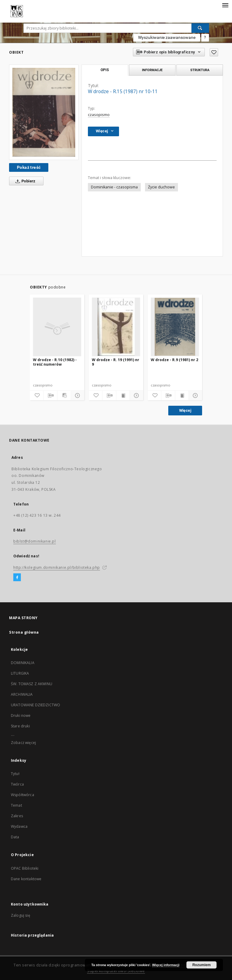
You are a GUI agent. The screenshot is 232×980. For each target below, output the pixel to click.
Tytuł (15, 774)
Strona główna (24, 632)
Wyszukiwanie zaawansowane (167, 37)
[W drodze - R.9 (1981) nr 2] (175, 327)
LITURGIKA (20, 673)
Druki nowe (21, 715)
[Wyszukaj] (200, 28)
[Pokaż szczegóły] (77, 395)
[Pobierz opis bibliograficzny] (50, 395)
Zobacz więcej (23, 743)
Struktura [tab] (200, 70)
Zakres (17, 816)
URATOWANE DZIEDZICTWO (35, 705)
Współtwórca (23, 795)
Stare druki (20, 726)
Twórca (17, 784)
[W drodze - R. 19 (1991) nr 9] (116, 327)
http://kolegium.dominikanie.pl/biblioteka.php (57, 567)
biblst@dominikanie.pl (35, 541)
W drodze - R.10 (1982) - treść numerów (55, 362)
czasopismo (99, 115)
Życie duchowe (161, 187)
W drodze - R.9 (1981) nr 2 (174, 360)
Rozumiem (202, 965)
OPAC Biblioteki (25, 868)
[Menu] (225, 5)
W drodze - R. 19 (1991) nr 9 (116, 362)
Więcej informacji (166, 965)
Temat (16, 805)
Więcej (185, 410)
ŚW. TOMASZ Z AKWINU (32, 684)
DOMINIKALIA (23, 663)
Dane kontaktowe (26, 879)
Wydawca (19, 826)
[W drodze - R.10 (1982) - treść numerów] (57, 327)
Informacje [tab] (152, 70)
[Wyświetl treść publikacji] (123, 395)
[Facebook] (17, 578)
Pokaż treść (29, 167)
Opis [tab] (105, 70)
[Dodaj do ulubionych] (214, 52)
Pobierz (24, 181)
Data (15, 837)
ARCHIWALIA (22, 694)
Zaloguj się (21, 915)
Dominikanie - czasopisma (114, 187)
